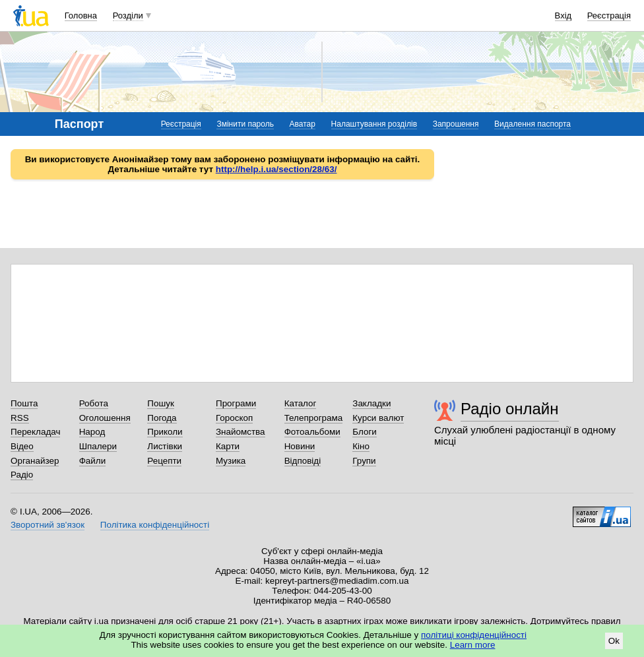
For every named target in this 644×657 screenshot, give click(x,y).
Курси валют (378, 418)
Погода (162, 418)
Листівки (165, 446)
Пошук (161, 403)
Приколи (165, 432)
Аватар (303, 124)
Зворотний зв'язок (48, 525)
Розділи (128, 16)
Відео (22, 446)
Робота (94, 403)
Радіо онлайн (510, 409)
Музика (231, 461)
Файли (93, 461)
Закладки (371, 403)
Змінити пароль (245, 124)
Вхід (563, 16)
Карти (228, 446)
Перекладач (35, 432)
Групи (364, 461)
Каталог (301, 403)
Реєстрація (609, 16)
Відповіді (303, 461)
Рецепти (164, 461)
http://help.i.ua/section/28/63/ (276, 169)
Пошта (24, 403)
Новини (300, 446)
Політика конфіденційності (155, 525)
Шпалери (98, 446)
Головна (81, 16)
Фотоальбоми (312, 432)
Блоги (365, 432)
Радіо (22, 475)
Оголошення (105, 418)
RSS (20, 418)
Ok (614, 641)
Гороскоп (234, 418)
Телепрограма (314, 418)
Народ (92, 432)
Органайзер (35, 461)
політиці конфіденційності (474, 635)
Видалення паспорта (532, 124)
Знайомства (241, 432)
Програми (236, 403)
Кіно (361, 446)
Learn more (473, 645)
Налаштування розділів (374, 124)
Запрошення (456, 124)
